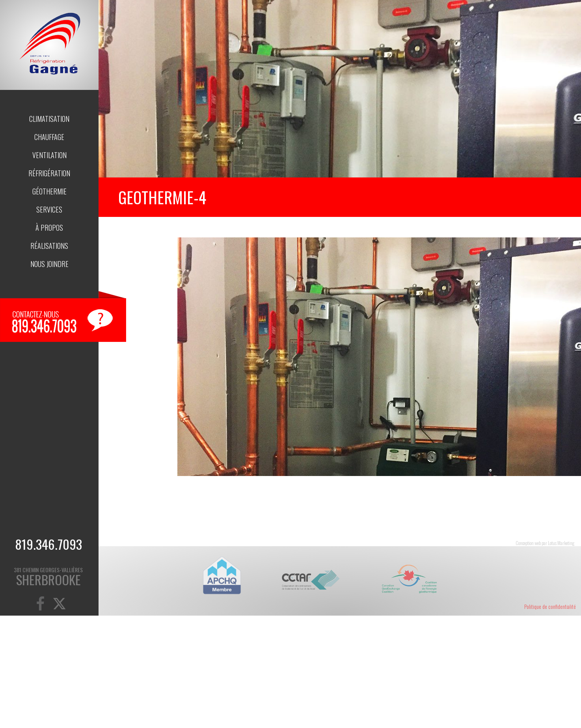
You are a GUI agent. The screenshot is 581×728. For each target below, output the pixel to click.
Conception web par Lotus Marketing (545, 543)
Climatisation (49, 119)
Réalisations (49, 246)
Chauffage (49, 137)
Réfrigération (49, 173)
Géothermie (49, 191)
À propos (49, 228)
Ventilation (49, 155)
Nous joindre (49, 264)
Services (49, 209)
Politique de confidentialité (550, 607)
